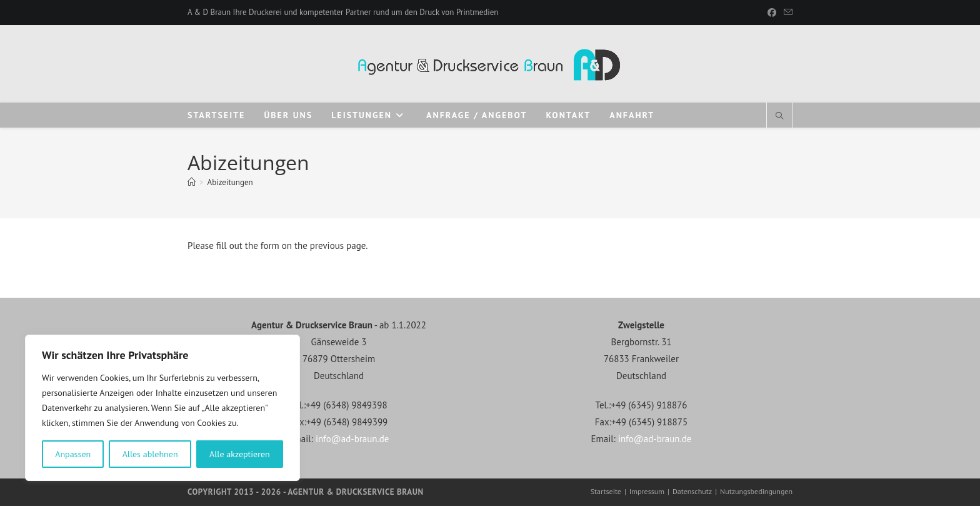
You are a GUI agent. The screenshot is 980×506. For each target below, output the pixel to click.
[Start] (192, 182)
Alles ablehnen (150, 454)
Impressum (647, 491)
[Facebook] (772, 13)
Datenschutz (692, 491)
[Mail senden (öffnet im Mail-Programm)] (786, 13)
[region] (162, 408)
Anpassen (73, 454)
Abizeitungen (230, 182)
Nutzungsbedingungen (756, 491)
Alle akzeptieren (240, 454)
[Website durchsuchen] (779, 116)
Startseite (606, 491)
